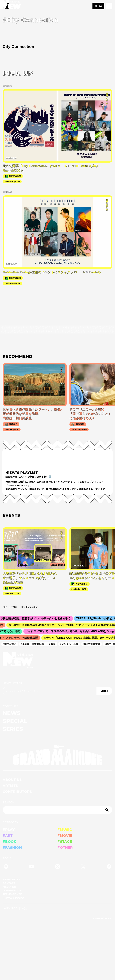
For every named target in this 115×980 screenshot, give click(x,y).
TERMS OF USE (12, 894)
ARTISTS (10, 786)
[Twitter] (83, 867)
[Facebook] (109, 867)
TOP (5, 607)
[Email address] (50, 691)
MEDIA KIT (10, 887)
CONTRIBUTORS (17, 792)
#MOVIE (65, 836)
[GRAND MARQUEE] (57, 755)
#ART (8, 836)
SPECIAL (15, 721)
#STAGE (65, 842)
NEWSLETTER (13, 683)
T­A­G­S (14, 607)
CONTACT (9, 883)
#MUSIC (65, 830)
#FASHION (12, 848)
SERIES (13, 729)
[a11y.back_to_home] (11, 6)
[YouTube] (32, 867)
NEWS (12, 713)
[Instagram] (58, 867)
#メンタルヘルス (70, 644)
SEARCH (9, 803)
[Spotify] (6, 867)
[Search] (57, 810)
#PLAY (9, 830)
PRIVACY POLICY (14, 898)
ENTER (104, 691)
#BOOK (9, 842)
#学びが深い (11, 644)
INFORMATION (12, 890)
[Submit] (107, 810)
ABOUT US (12, 780)
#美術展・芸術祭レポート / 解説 (39, 644)
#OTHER (65, 848)
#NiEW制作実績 (93, 644)
